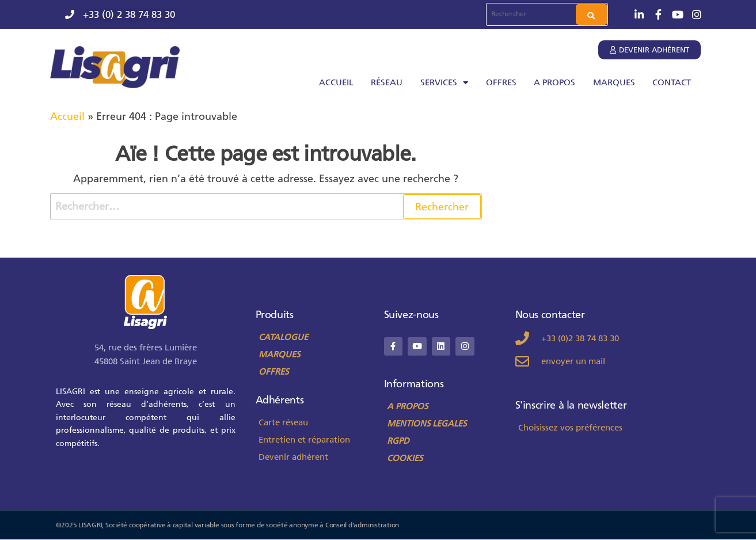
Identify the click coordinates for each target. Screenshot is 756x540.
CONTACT (672, 82)
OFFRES (501, 82)
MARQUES (614, 82)
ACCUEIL (336, 82)
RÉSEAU (387, 82)
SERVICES (444, 83)
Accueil (67, 116)
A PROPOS (554, 82)
